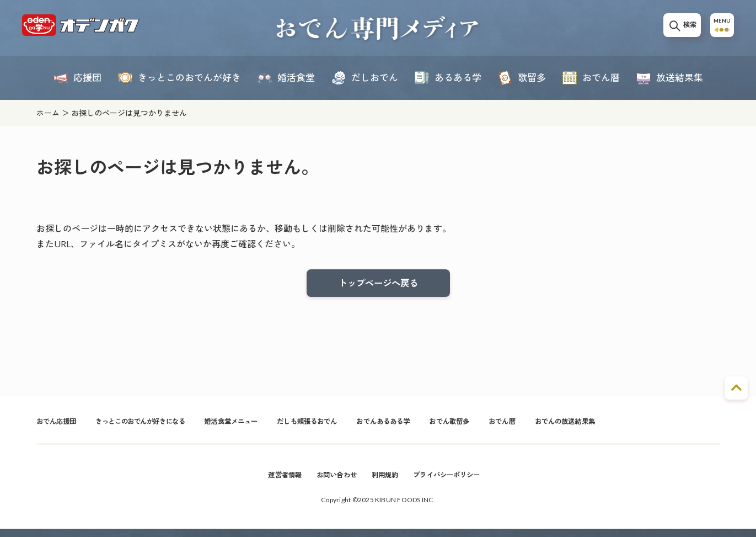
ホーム (48, 113)
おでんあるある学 (433, 426)
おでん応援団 (60, 426)
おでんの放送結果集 (635, 426)
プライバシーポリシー (455, 482)
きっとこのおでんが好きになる (157, 426)
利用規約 (386, 482)
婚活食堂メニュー (262, 426)
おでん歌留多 (507, 426)
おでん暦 (565, 426)
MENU (720, 29)
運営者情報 (274, 482)
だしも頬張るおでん (347, 426)
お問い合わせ (332, 482)
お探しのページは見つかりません (129, 113)
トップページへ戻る (378, 284)
